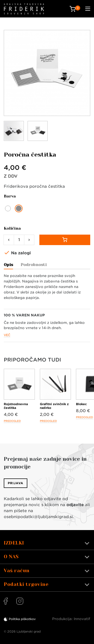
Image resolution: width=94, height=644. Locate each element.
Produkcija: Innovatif (71, 619)
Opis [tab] (8, 265)
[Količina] (19, 240)
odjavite (75, 505)
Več (7, 335)
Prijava (16, 483)
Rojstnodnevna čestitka (16, 406)
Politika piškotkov (22, 619)
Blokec (81, 404)
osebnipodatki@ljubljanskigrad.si (38, 517)
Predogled (12, 421)
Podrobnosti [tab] (34, 265)
